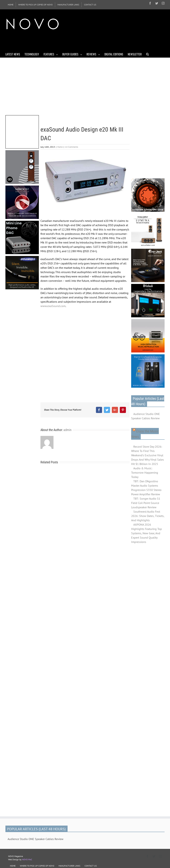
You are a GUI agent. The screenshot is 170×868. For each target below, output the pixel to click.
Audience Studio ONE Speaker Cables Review (146, 416)
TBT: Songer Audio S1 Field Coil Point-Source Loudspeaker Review (146, 503)
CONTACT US (91, 866)
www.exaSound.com (53, 306)
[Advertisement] (71, 41)
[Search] (148, 54)
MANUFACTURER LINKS (69, 866)
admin (67, 430)
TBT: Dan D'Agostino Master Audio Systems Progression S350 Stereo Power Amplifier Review (146, 488)
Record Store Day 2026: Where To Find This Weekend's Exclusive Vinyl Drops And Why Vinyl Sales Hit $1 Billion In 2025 (148, 455)
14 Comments (72, 147)
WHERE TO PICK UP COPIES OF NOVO (37, 866)
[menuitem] (11, 5)
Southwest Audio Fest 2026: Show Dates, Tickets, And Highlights (148, 516)
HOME (13, 866)
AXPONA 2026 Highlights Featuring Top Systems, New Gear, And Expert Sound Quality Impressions (147, 533)
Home (60, 147)
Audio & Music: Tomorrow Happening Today (145, 473)
